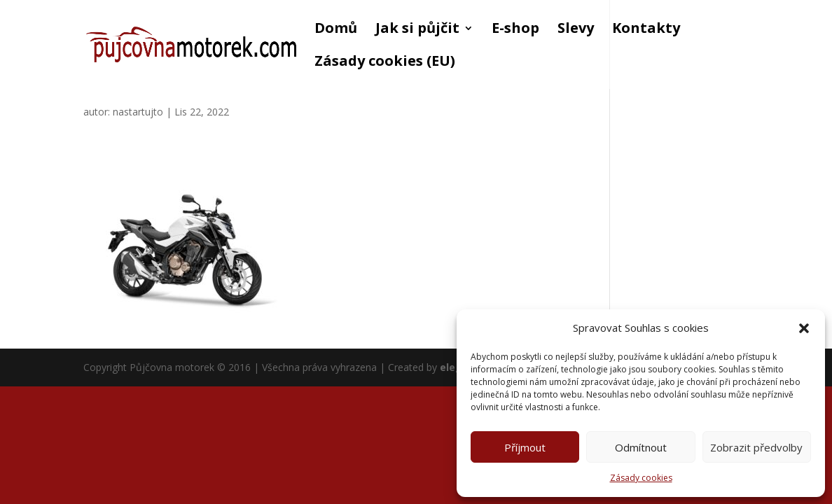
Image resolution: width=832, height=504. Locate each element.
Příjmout (525, 447)
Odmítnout (641, 447)
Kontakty (646, 30)
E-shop (515, 30)
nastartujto (138, 112)
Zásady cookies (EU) (385, 63)
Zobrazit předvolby (756, 447)
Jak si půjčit (417, 30)
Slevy (576, 30)
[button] (804, 328)
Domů (336, 30)
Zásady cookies (641, 478)
